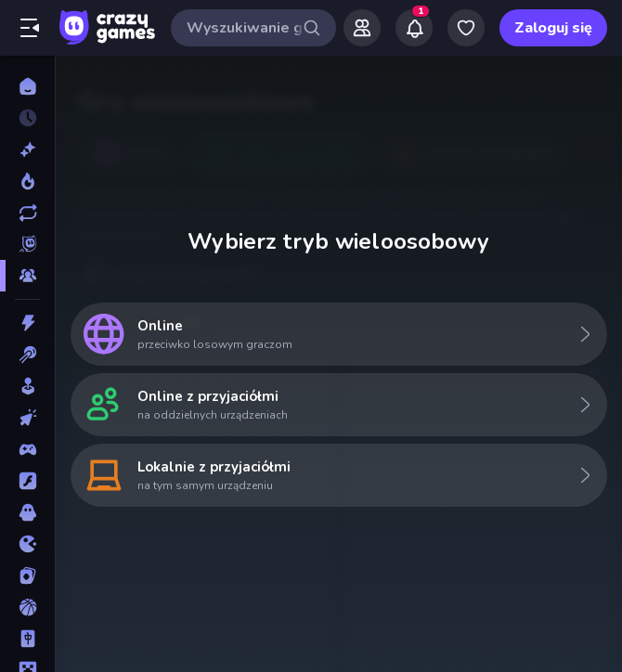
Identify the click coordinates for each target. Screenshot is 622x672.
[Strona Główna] (27, 86)
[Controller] (27, 449)
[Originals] (27, 244)
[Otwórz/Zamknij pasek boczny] (30, 28)
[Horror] (27, 512)
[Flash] (27, 481)
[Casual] (27, 386)
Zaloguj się (553, 28)
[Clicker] (27, 418)
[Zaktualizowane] (27, 213)
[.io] (27, 544)
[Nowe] (27, 149)
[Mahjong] (27, 639)
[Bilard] (27, 355)
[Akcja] (27, 323)
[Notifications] (414, 28)
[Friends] (362, 28)
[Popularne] (27, 181)
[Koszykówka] (27, 607)
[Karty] (27, 575)
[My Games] (466, 28)
